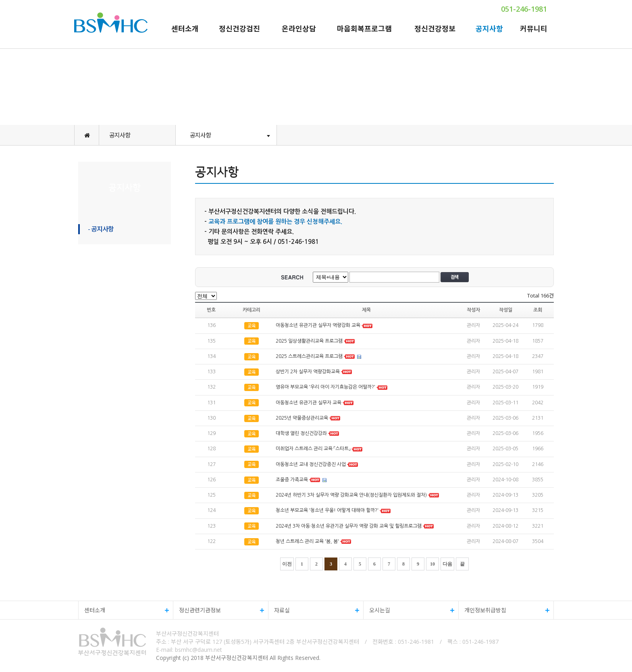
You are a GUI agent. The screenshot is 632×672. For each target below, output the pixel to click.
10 (432, 564)
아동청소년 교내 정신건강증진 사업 (311, 464)
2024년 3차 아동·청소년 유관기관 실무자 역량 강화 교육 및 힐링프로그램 (349, 526)
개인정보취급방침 (504, 610)
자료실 (314, 610)
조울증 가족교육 (292, 480)
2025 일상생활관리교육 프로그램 (309, 341)
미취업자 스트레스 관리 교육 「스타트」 (313, 449)
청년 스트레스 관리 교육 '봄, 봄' (307, 541)
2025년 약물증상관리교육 (302, 418)
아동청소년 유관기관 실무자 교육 (309, 403)
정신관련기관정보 (219, 610)
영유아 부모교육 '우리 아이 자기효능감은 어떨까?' (325, 387)
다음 (447, 564)
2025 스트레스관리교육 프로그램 (309, 356)
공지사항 (489, 29)
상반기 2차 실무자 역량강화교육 (308, 372)
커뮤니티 (534, 29)
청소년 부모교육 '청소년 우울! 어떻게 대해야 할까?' (327, 511)
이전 (287, 564)
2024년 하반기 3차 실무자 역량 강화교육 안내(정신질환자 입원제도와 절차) (351, 495)
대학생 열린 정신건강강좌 (301, 433)
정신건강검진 (239, 29)
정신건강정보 (435, 29)
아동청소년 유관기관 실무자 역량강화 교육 (319, 326)
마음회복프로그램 (364, 29)
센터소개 (185, 29)
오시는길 (409, 610)
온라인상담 (299, 29)
